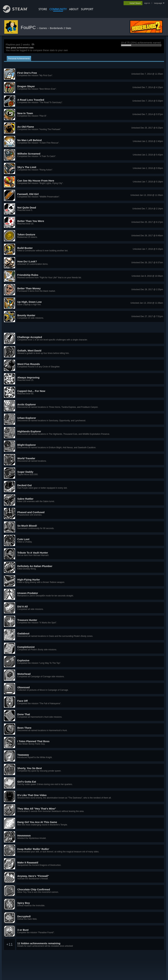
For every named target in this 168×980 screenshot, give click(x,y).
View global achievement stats (20, 48)
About (74, 9)
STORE (43, 9)
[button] (84, 74)
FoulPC (29, 27)
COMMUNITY (58, 9)
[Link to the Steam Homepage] (18, 12)
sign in (147, 3)
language (158, 3)
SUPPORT (87, 9)
